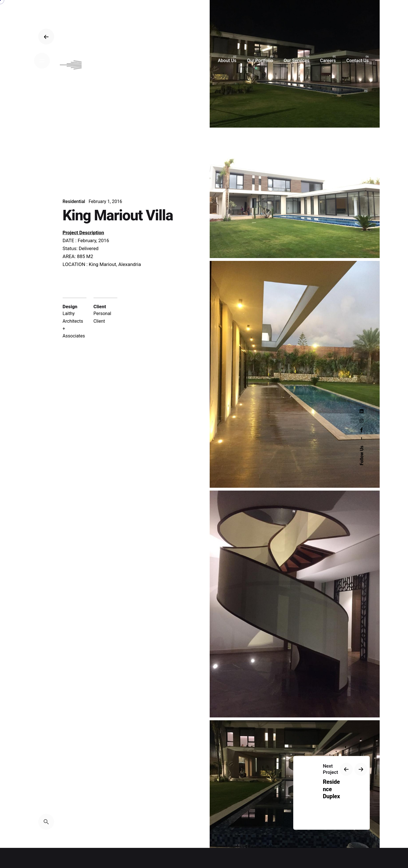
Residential (74, 201)
